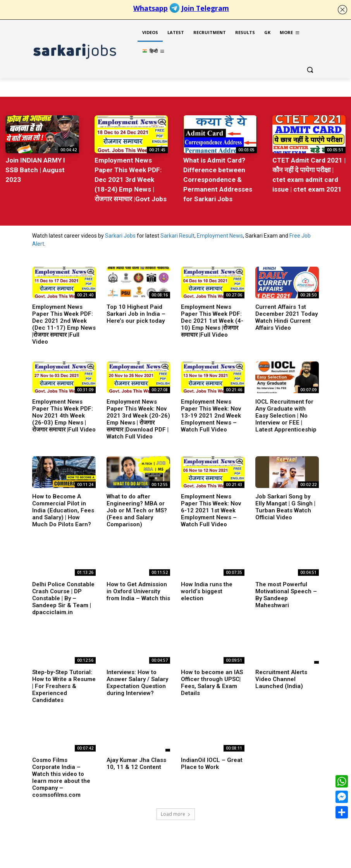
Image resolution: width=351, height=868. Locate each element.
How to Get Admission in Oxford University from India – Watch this (138, 589)
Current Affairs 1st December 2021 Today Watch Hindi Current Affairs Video (286, 315)
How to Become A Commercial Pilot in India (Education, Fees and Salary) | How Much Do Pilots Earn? (63, 508)
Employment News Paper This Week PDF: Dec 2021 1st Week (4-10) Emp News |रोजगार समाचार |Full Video (212, 319)
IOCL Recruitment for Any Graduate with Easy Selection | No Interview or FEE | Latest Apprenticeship (286, 414)
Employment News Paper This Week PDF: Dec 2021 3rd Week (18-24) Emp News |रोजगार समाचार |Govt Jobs (130, 178)
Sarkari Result (177, 234)
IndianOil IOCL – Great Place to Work (212, 762)
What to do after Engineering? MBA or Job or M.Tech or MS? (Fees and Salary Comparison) (137, 508)
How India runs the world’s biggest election (207, 589)
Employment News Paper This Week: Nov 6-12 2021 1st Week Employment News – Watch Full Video (211, 508)
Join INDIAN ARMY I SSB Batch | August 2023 (35, 169)
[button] (310, 70)
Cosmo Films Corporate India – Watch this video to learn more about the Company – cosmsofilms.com (61, 776)
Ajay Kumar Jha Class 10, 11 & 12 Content (136, 762)
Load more (176, 812)
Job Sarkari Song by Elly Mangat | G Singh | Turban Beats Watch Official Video (285, 505)
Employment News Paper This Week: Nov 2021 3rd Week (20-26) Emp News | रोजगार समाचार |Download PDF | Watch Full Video (138, 417)
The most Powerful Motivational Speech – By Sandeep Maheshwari (286, 593)
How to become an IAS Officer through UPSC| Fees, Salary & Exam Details (212, 681)
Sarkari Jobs (120, 234)
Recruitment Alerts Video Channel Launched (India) (281, 677)
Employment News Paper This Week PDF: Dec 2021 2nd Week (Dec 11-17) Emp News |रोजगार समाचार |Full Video (64, 322)
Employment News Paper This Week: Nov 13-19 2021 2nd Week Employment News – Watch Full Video (211, 414)
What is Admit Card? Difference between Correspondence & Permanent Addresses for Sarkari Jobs (218, 178)
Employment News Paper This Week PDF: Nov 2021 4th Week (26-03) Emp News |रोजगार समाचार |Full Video (64, 414)
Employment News (220, 234)
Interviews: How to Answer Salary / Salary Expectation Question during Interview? (137, 681)
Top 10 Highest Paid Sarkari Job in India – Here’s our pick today (136, 312)
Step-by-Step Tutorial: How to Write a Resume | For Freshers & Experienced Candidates (64, 684)
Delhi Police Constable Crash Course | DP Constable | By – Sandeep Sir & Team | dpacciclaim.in (63, 596)
